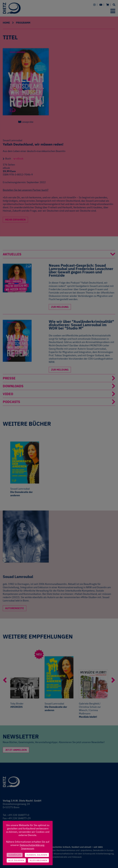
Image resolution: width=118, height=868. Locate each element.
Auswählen (15, 855)
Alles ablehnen (38, 860)
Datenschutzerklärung (32, 845)
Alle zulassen (16, 860)
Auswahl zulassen (37, 855)
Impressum (28, 848)
